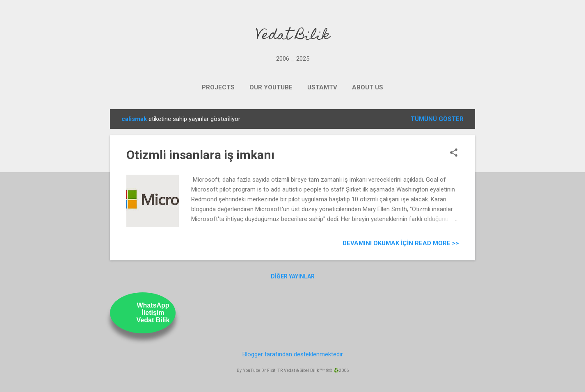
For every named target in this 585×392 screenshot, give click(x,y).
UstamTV (322, 87)
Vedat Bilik (293, 36)
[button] (454, 153)
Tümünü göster (437, 119)
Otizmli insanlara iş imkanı (200, 155)
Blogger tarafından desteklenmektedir (293, 354)
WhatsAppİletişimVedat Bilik (153, 313)
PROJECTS (218, 87)
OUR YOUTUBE (271, 87)
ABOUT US (368, 87)
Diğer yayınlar (293, 276)
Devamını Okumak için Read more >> (401, 243)
